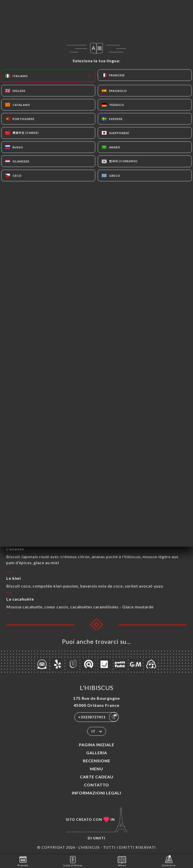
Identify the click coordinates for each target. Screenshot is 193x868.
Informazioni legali (96, 793)
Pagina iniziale (97, 745)
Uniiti (99, 838)
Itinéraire (169, 861)
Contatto (96, 785)
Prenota (23, 861)
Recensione (97, 761)
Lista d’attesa (73, 861)
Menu (96, 769)
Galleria (97, 753)
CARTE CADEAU (97, 777)
